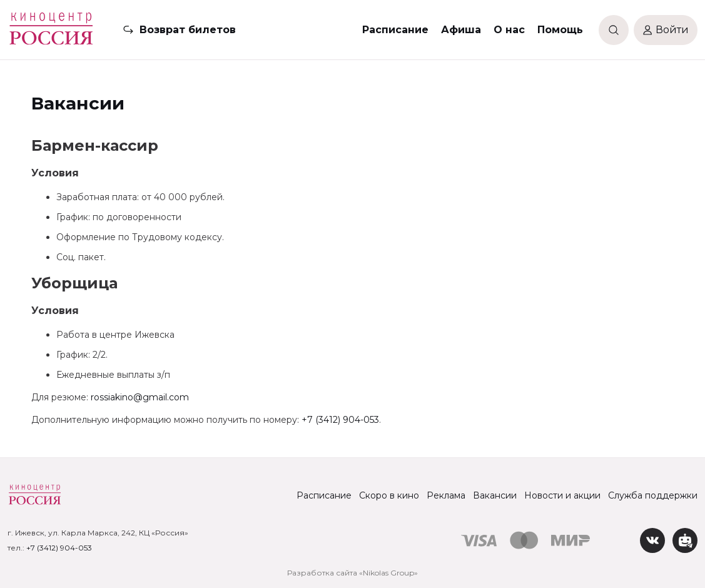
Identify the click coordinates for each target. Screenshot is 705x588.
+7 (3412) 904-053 (340, 420)
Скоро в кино (389, 495)
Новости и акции (562, 495)
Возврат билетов (188, 30)
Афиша (461, 30)
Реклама (446, 495)
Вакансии (495, 495)
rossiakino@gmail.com (140, 397)
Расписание (395, 30)
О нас (509, 30)
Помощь (560, 30)
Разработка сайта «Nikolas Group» (352, 573)
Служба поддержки (653, 495)
